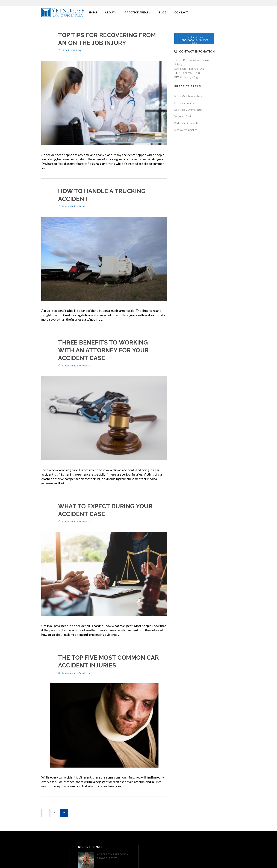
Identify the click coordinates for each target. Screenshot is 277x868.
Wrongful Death (183, 117)
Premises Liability (72, 50)
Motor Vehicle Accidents (76, 206)
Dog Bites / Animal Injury (189, 110)
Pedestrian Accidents (186, 123)
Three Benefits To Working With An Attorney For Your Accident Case (103, 350)
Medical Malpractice (186, 130)
